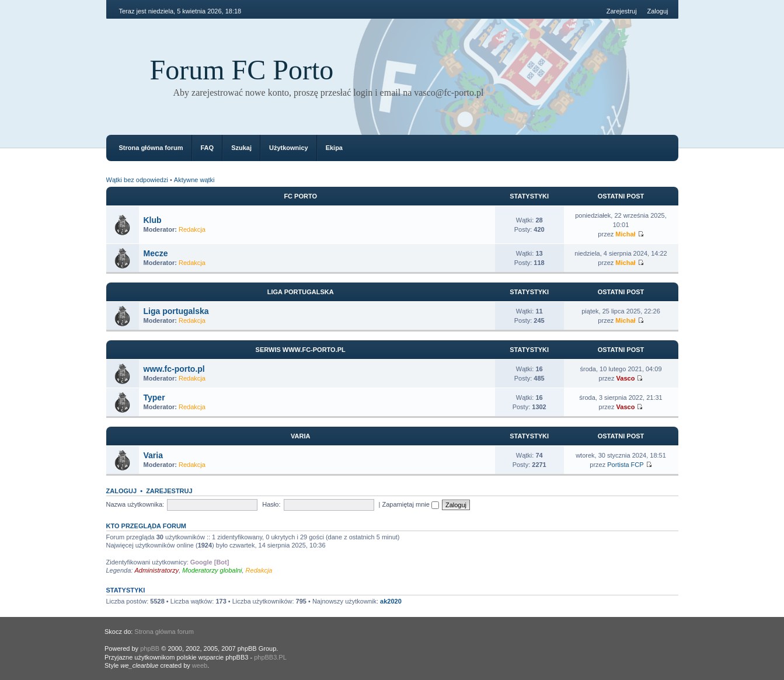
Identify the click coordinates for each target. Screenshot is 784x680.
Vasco (626, 378)
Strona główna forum (151, 148)
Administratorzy (156, 570)
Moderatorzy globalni (212, 570)
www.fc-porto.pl (174, 369)
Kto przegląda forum (147, 526)
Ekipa (334, 148)
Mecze (156, 253)
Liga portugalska (301, 292)
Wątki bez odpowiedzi (137, 180)
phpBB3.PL (270, 657)
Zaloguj (657, 11)
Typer (154, 397)
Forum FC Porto (242, 70)
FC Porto (300, 196)
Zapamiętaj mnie (411, 504)
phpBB (150, 648)
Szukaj (241, 148)
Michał (625, 234)
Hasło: (271, 504)
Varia (300, 436)
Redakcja (192, 229)
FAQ (208, 148)
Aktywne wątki (194, 180)
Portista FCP (625, 465)
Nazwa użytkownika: (135, 504)
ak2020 (391, 601)
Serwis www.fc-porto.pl (301, 350)
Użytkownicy (289, 148)
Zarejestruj (622, 11)
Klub (153, 220)
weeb (200, 665)
